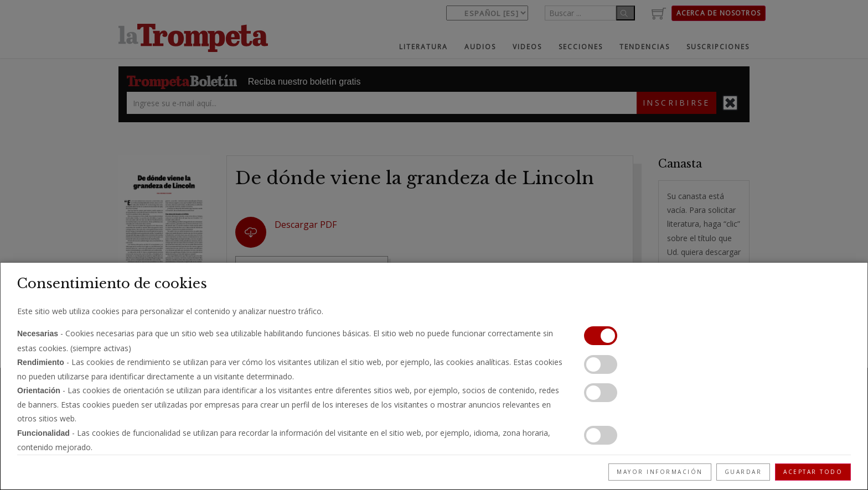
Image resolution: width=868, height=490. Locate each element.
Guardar (743, 472)
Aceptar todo (813, 472)
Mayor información (660, 472)
